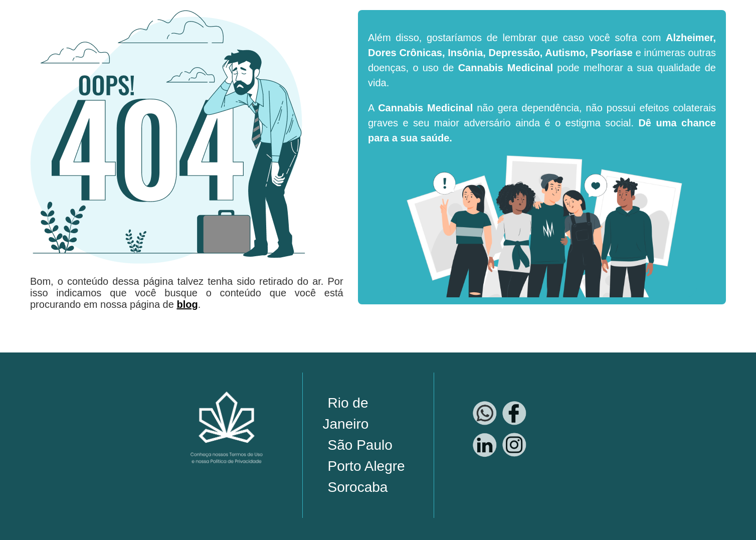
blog (187, 304)
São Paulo (360, 445)
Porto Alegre (366, 466)
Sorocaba (358, 487)
